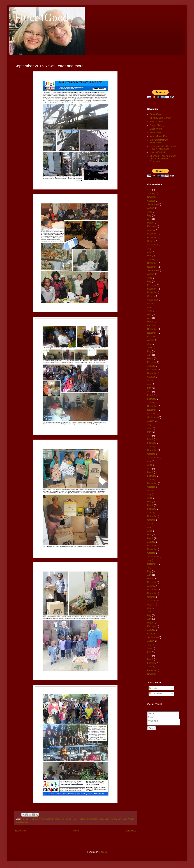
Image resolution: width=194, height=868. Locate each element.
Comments (156, 694)
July (149, 248)
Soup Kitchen (156, 122)
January (151, 193)
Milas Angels (128, 819)
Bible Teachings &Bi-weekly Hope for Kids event (163, 147)
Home (76, 831)
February (152, 226)
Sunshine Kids (22, 822)
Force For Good (72, 819)
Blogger (103, 852)
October (151, 201)
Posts (153, 688)
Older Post (131, 831)
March (150, 223)
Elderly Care (156, 129)
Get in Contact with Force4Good (159, 141)
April (149, 190)
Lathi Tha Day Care (113, 819)
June (150, 212)
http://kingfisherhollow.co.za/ (92, 819)
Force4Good (41, 17)
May (149, 215)
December (152, 234)
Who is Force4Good (160, 136)
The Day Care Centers (161, 118)
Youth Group (156, 133)
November (152, 197)
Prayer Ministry (157, 125)
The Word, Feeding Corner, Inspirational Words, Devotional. (163, 159)
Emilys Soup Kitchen (55, 819)
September (153, 204)
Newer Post (21, 831)
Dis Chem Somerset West (34, 819)
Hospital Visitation (159, 152)
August (151, 208)
